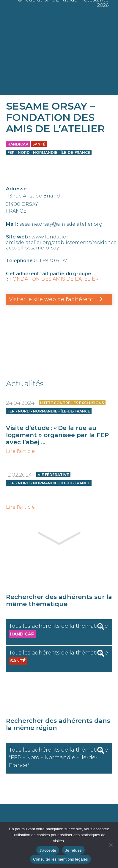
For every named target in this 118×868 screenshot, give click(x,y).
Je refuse (73, 850)
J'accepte (48, 850)
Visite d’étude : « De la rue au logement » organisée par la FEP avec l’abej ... (57, 435)
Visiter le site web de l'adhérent (51, 299)
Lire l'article (20, 451)
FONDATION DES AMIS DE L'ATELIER (54, 279)
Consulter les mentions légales (60, 859)
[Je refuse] (111, 845)
